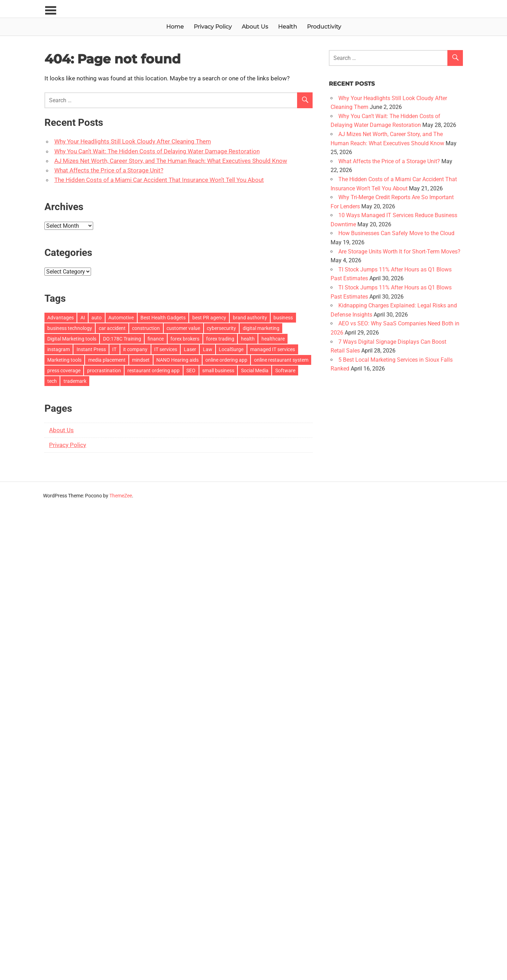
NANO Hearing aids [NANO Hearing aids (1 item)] (177, 360)
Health (288, 27)
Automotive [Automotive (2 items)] (121, 318)
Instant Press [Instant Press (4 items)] (91, 349)
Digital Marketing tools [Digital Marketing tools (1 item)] (72, 339)
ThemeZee (121, 496)
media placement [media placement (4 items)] (107, 360)
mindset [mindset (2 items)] (141, 360)
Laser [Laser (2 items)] (190, 349)
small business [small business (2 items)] (218, 370)
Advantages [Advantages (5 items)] (61, 318)
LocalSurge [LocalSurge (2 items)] (231, 349)
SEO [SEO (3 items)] (191, 370)
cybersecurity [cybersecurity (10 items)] (221, 328)
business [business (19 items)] (283, 318)
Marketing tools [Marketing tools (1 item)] (64, 360)
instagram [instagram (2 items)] (59, 349)
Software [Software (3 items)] (285, 370)
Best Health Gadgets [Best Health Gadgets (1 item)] (163, 318)
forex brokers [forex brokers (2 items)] (185, 339)
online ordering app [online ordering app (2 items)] (226, 360)
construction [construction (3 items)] (146, 328)
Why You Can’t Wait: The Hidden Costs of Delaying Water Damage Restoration (157, 151)
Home (175, 27)
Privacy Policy (213, 27)
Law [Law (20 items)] (208, 349)
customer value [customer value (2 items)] (183, 328)
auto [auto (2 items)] (96, 318)
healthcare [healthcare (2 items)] (273, 339)
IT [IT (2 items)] (114, 349)
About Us (255, 27)
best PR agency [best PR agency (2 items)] (209, 318)
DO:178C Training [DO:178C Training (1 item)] (122, 339)
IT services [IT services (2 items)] (166, 349)
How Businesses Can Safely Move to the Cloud (396, 233)
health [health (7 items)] (248, 339)
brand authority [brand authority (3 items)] (250, 318)
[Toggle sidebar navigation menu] (51, 11)
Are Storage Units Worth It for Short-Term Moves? (399, 252)
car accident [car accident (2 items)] (112, 328)
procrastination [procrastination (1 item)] (104, 370)
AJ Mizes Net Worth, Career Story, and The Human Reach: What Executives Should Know (171, 161)
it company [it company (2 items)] (135, 349)
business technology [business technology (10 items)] (70, 328)
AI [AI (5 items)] (83, 318)
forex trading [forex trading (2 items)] (220, 339)
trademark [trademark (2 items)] (75, 381)
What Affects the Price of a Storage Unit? (109, 170)
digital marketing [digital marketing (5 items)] (261, 328)
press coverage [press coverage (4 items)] (64, 370)
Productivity (324, 27)
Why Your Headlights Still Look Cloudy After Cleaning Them (133, 141)
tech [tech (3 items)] (52, 381)
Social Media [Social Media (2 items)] (255, 370)
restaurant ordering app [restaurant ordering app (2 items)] (153, 370)
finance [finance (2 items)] (156, 339)
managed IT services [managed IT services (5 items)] (273, 349)
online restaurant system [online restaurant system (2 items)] (281, 360)
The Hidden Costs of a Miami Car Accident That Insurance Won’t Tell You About (159, 180)
